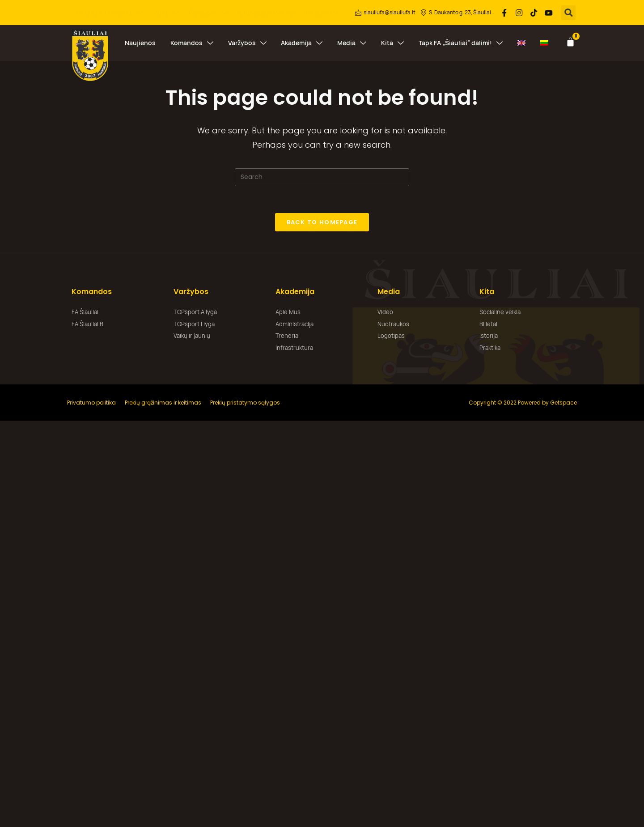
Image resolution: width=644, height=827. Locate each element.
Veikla (166, 13)
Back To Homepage (322, 222)
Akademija (302, 43)
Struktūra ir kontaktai (110, 13)
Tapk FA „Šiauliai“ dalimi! (461, 43)
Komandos (192, 43)
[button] (569, 13)
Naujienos (140, 43)
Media (352, 43)
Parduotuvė (322, 13)
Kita (392, 43)
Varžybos (247, 43)
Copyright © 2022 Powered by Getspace (523, 403)
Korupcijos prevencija (266, 13)
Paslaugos (208, 13)
